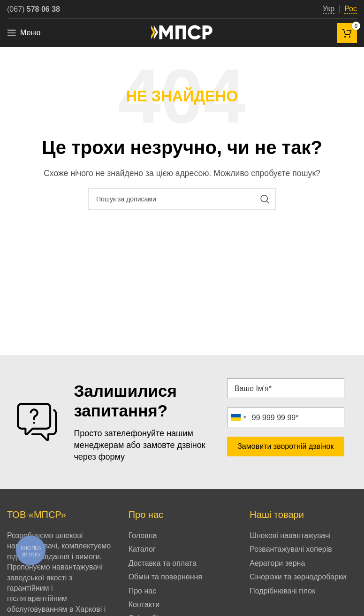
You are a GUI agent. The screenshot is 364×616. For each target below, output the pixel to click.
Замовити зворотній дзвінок (285, 446)
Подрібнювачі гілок (282, 591)
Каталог (142, 549)
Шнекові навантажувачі (290, 535)
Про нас (142, 591)
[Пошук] (182, 199)
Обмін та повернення (165, 577)
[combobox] (238, 417)
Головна (143, 535)
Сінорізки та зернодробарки (298, 577)
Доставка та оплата (163, 563)
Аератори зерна (277, 563)
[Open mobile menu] (24, 33)
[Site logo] (182, 32)
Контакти (144, 604)
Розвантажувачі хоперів (291, 549)
